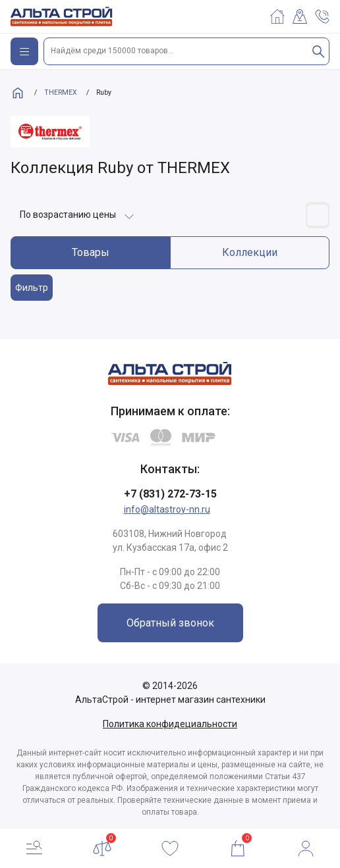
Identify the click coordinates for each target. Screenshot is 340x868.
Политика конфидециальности (170, 724)
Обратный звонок (170, 623)
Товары (91, 252)
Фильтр (32, 288)
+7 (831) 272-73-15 (170, 494)
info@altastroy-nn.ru (167, 509)
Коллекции (250, 252)
